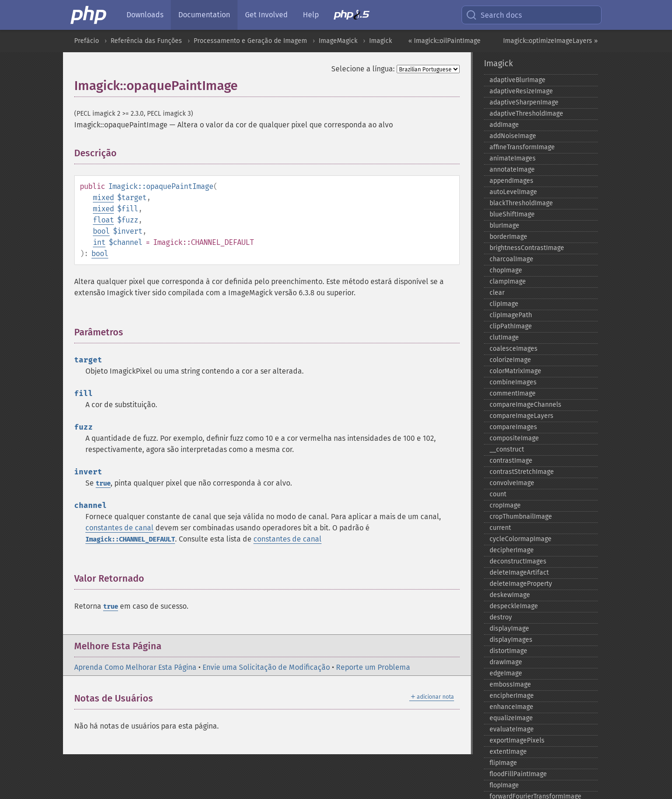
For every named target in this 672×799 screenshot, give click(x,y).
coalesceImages (514, 349)
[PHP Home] (89, 15)
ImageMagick (338, 41)
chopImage (506, 270)
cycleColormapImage (521, 539)
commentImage (513, 393)
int (99, 242)
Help (311, 15)
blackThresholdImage (521, 203)
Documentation (204, 15)
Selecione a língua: (363, 69)
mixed (103, 198)
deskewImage (510, 595)
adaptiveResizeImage (521, 91)
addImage (504, 125)
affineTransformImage (522, 147)
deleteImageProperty (521, 584)
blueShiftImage (512, 214)
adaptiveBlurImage (518, 80)
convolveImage (512, 483)
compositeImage (514, 438)
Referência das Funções (146, 41)
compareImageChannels (525, 405)
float (103, 220)
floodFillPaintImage (518, 774)
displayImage (509, 629)
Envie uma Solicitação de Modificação (266, 667)
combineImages (513, 382)
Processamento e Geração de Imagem (250, 41)
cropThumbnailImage (521, 517)
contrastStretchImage (522, 472)
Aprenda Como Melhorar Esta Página (135, 667)
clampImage (508, 281)
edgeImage (506, 673)
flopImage (504, 785)
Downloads (145, 15)
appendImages (511, 181)
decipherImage (512, 550)
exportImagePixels (517, 740)
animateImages (513, 158)
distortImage (508, 651)
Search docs (494, 15)
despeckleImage (514, 606)
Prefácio (87, 41)
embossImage (510, 684)
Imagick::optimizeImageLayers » (550, 41)
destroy (501, 617)
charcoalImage (511, 259)
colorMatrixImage (515, 371)
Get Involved (266, 15)
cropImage (505, 505)
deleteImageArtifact (519, 573)
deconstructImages (518, 561)
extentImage (508, 752)
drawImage (506, 662)
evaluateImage (512, 729)
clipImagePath (511, 315)
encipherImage (512, 696)
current (500, 528)
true (103, 483)
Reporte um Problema (373, 667)
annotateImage (512, 170)
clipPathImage (511, 326)
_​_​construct (507, 449)
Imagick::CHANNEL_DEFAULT (130, 539)
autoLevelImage (513, 192)
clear (497, 293)
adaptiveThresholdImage (526, 114)
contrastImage (511, 461)
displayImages (511, 640)
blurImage (504, 226)
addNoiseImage (513, 136)
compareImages (513, 427)
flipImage (503, 763)
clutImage (504, 337)
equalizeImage (511, 718)
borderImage (508, 237)
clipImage (504, 304)
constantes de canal (119, 528)
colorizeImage (510, 360)
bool (101, 231)
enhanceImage (511, 707)
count (498, 494)
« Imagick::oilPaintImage (444, 41)
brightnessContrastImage (527, 248)
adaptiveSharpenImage (524, 102)
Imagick (381, 41)
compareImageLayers (521, 416)
